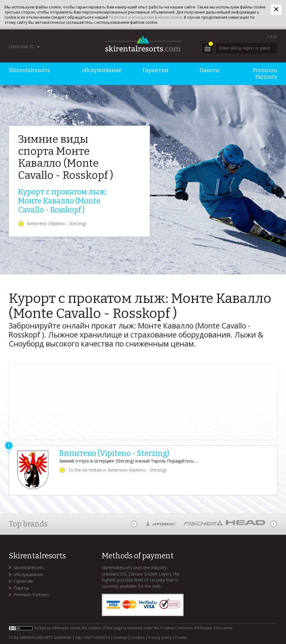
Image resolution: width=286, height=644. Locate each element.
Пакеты (21, 588)
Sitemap (120, 638)
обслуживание (28, 574)
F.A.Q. (272, 37)
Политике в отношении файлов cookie (145, 17)
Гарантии (23, 581)
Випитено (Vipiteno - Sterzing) (57, 223)
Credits (181, 638)
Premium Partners (31, 595)
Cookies (138, 638)
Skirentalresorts (29, 568)
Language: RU (22, 47)
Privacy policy (160, 638)
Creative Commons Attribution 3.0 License (196, 628)
